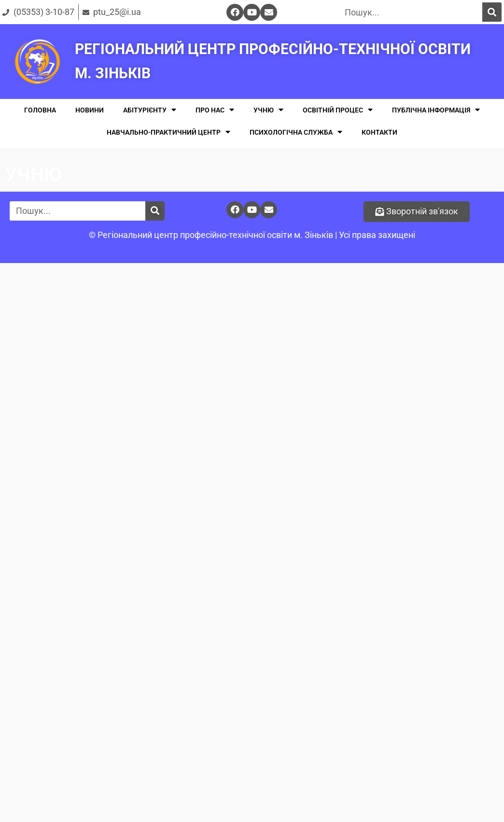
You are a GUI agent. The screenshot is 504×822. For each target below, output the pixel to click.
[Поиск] (492, 12)
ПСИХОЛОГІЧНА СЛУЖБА (296, 132)
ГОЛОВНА (40, 110)
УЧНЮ (268, 110)
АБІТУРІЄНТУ (150, 110)
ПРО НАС (215, 110)
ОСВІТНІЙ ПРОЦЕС (338, 110)
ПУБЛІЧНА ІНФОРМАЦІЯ (436, 110)
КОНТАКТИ (379, 132)
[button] (417, 212)
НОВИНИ (90, 110)
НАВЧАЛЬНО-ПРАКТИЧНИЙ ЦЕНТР (168, 132)
